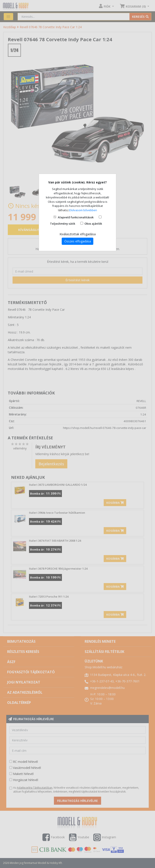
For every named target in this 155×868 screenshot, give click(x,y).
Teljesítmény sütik (63, 224)
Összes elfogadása (78, 241)
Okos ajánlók (93, 224)
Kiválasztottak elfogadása (78, 234)
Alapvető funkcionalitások (76, 217)
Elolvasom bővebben (83, 210)
